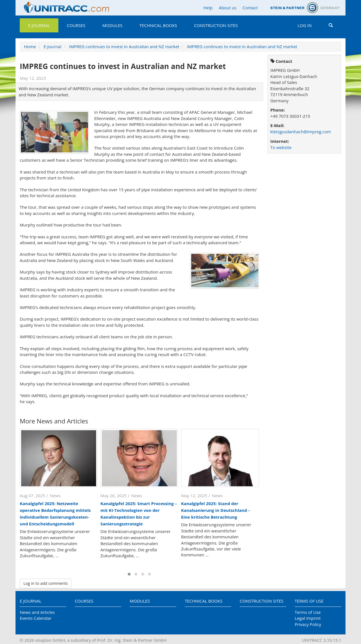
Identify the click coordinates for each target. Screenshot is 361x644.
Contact (250, 8)
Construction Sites (216, 25)
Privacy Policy (308, 624)
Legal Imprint (308, 618)
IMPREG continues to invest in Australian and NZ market (124, 46)
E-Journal (53, 46)
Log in (305, 25)
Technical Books (158, 25)
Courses (76, 25)
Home (30, 46)
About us (228, 8)
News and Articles (37, 612)
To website (281, 147)
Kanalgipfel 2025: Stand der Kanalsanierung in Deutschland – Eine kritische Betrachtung (216, 510)
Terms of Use (309, 601)
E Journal (39, 25)
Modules (112, 25)
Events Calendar (36, 618)
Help (208, 8)
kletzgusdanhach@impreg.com (301, 132)
